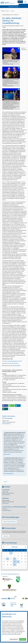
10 (18, 556)
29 (11, 565)
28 (8, 565)
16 (15, 559)
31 (8, 553)
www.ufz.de (8, 454)
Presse (12, 11)
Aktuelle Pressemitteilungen (10, 522)
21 (8, 562)
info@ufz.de (6, 503)
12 (25, 556)
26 (25, 562)
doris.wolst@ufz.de (7, 510)
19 (25, 559)
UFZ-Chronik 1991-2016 (13, 363)
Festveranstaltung (16, 366)
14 (8, 559)
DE (19, 2)
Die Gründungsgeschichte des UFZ (14, 361)
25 (22, 562)
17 (18, 559)
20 (4, 562)
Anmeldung (6, 536)
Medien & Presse (14, 7)
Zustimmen (23, 639)
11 (22, 556)
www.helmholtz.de (9, 474)
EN (22, 2)
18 (22, 559)
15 (11, 559)
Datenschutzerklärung (7, 634)
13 (4, 559)
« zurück (5, 482)
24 (18, 562)
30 (4, 553)
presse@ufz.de (7, 424)
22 (11, 562)
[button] (5, 406)
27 (4, 565)
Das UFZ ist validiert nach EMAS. (13, 604)
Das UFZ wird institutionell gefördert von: (10, 574)
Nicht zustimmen (14, 639)
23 (15, 562)
